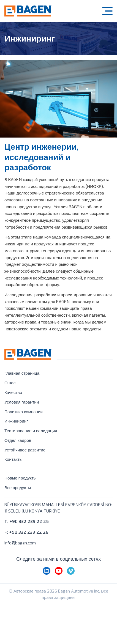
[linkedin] (47, 579)
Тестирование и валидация (31, 431)
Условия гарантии (22, 402)
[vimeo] (71, 579)
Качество (13, 393)
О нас (10, 383)
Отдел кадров (18, 440)
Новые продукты (21, 478)
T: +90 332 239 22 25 (27, 524)
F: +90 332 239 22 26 (26, 535)
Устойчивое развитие (25, 450)
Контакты (13, 460)
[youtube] (59, 579)
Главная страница (22, 373)
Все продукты (18, 488)
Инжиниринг (16, 421)
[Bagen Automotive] (28, 9)
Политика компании (24, 412)
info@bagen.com (20, 546)
